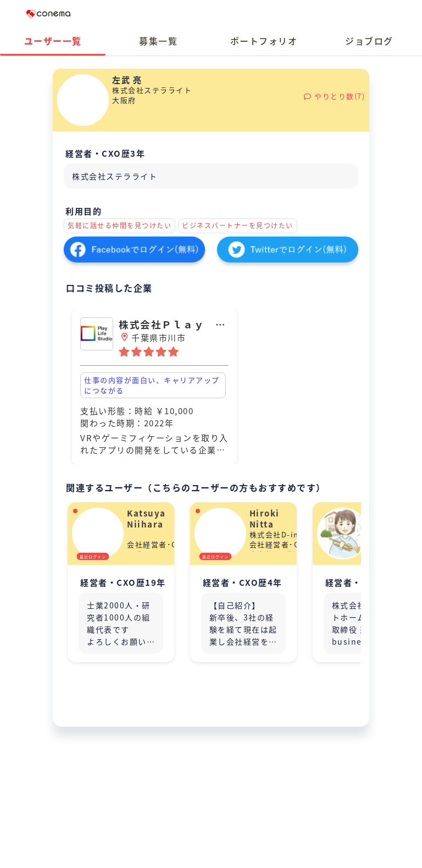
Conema (48, 14)
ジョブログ (369, 41)
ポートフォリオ (264, 41)
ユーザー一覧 (53, 41)
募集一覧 (158, 41)
